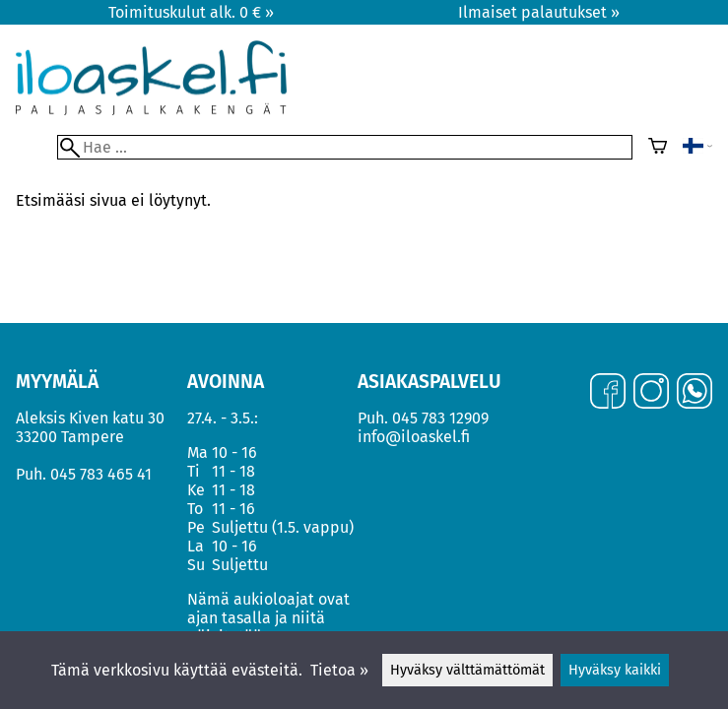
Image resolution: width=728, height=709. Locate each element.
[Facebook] (608, 393)
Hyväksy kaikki (615, 670)
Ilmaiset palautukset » (539, 12)
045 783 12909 (440, 418)
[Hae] (345, 147)
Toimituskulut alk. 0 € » (191, 12)
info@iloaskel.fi (414, 437)
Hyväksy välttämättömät (467, 670)
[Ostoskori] (658, 148)
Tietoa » (339, 670)
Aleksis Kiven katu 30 (90, 418)
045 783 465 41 (101, 474)
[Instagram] (651, 393)
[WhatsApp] (695, 393)
